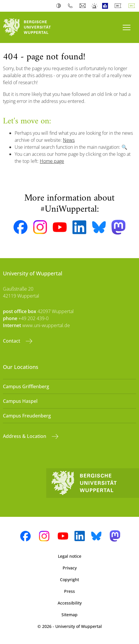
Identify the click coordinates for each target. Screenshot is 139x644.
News (69, 140)
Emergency (95, 6)
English (133, 6)
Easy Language (106, 6)
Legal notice (70, 556)
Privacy (70, 568)
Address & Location (25, 436)
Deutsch (119, 6)
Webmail (83, 6)
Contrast (60, 6)
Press (69, 591)
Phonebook (72, 6)
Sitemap (69, 615)
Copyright (69, 580)
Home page (52, 161)
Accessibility (70, 603)
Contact (12, 341)
